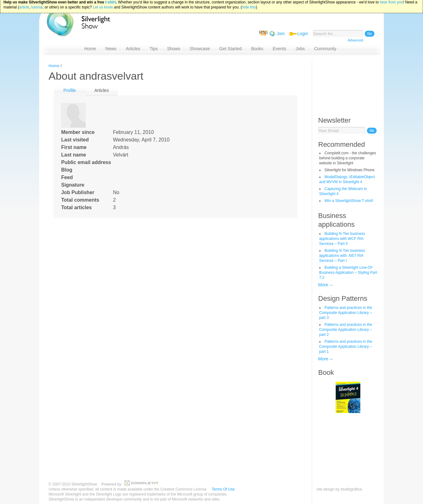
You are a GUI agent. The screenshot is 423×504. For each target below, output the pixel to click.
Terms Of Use (223, 489)
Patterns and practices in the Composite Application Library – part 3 (346, 313)
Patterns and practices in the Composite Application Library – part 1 (346, 347)
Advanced (355, 40)
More (323, 285)
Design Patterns (343, 298)
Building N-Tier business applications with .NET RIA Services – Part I (342, 256)
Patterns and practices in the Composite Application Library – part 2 (346, 330)
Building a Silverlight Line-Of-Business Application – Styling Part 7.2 (348, 273)
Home (54, 66)
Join (281, 34)
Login (303, 34)
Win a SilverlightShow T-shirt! (349, 201)
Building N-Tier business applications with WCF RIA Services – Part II (342, 239)
